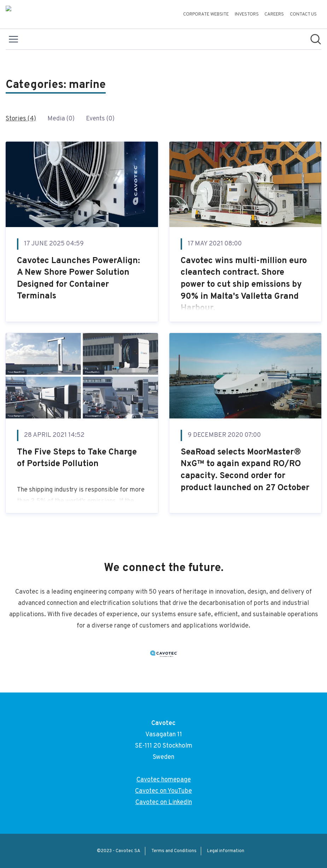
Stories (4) (21, 119)
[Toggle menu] (13, 39)
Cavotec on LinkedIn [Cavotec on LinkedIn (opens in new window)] (164, 802)
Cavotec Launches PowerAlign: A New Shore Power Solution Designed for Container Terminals (78, 279)
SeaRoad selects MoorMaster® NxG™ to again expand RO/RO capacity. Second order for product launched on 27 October (245, 470)
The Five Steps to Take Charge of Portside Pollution (77, 458)
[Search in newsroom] (316, 39)
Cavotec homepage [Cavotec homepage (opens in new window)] (164, 780)
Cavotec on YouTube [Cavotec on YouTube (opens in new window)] (163, 791)
